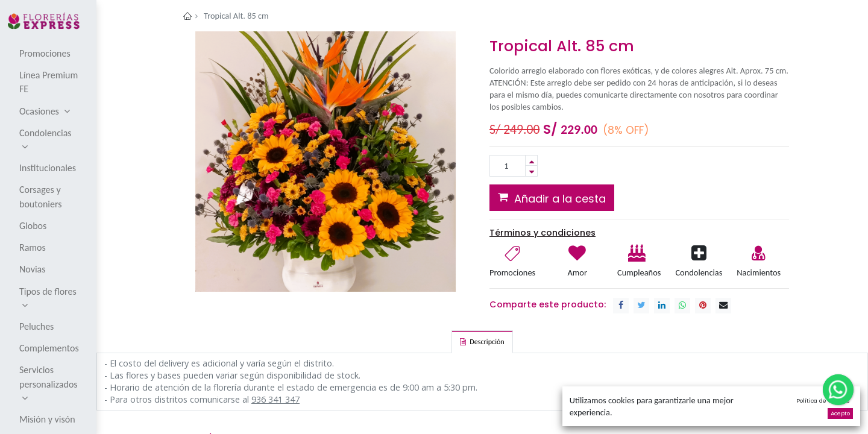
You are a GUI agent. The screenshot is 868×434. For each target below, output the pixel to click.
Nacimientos (759, 272)
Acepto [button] (840, 413)
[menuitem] (49, 53)
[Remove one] (531, 171)
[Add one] (531, 161)
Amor (577, 272)
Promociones (512, 272)
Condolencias (699, 272)
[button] (552, 198)
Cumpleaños (638, 272)
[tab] (482, 342)
